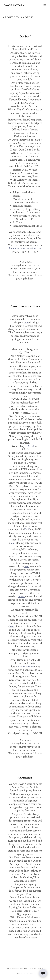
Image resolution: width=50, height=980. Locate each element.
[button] (45, 5)
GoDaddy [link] (29, 974)
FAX (27, 530)
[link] (14, 6)
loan (26, 323)
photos (21, 596)
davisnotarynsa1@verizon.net (25, 249)
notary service (26, 667)
